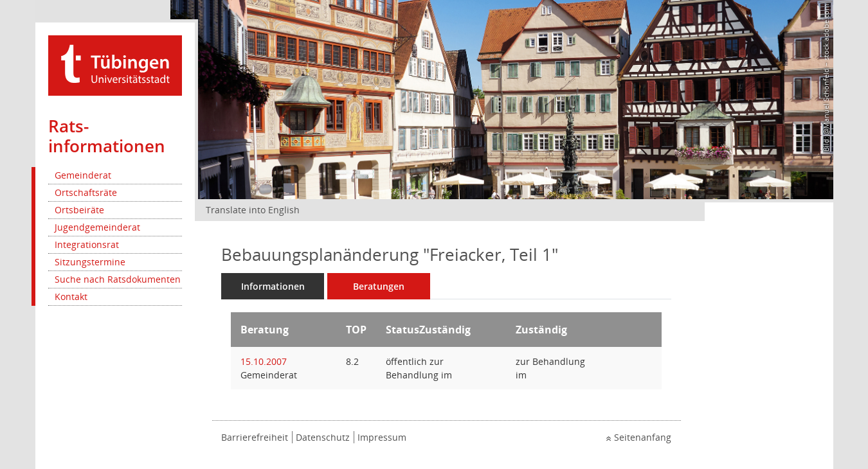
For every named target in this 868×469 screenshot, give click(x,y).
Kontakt (71, 296)
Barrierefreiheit (255, 437)
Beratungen (379, 286)
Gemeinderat (83, 175)
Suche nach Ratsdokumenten (118, 279)
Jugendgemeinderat (97, 227)
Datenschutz (323, 437)
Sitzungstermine (90, 262)
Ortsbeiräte (79, 210)
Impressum (382, 437)
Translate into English (253, 210)
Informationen (273, 286)
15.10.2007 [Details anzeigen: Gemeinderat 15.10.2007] (264, 361)
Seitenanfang (643, 437)
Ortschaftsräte (86, 192)
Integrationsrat (87, 244)
